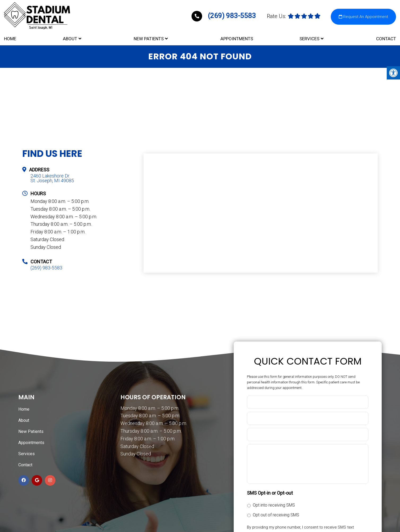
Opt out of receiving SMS (276, 515)
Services (309, 37)
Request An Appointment (363, 15)
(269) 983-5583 (225, 14)
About (70, 37)
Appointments (237, 37)
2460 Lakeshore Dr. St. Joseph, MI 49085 (52, 179)
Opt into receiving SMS (274, 506)
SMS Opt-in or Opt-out (270, 493)
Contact (386, 37)
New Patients (149, 37)
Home (10, 37)
